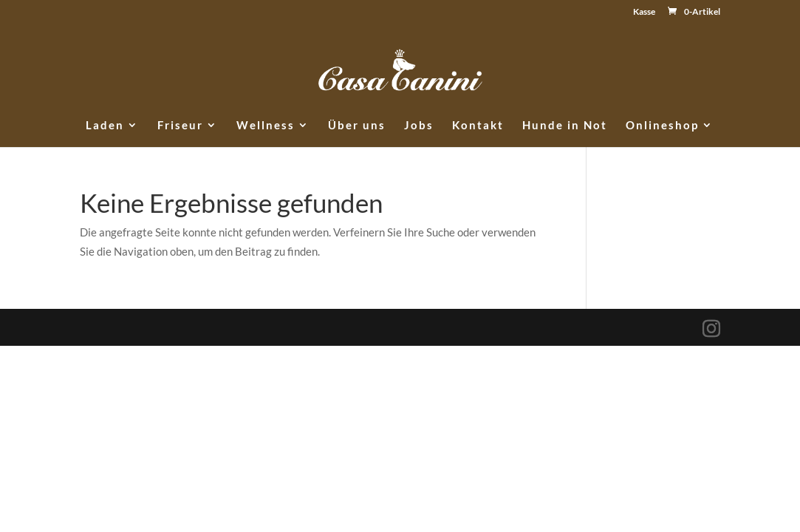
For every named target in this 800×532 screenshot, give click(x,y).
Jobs (419, 126)
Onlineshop (662, 126)
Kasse (644, 12)
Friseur (180, 126)
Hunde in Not (565, 126)
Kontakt (478, 126)
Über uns (357, 126)
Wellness (266, 126)
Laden (105, 126)
